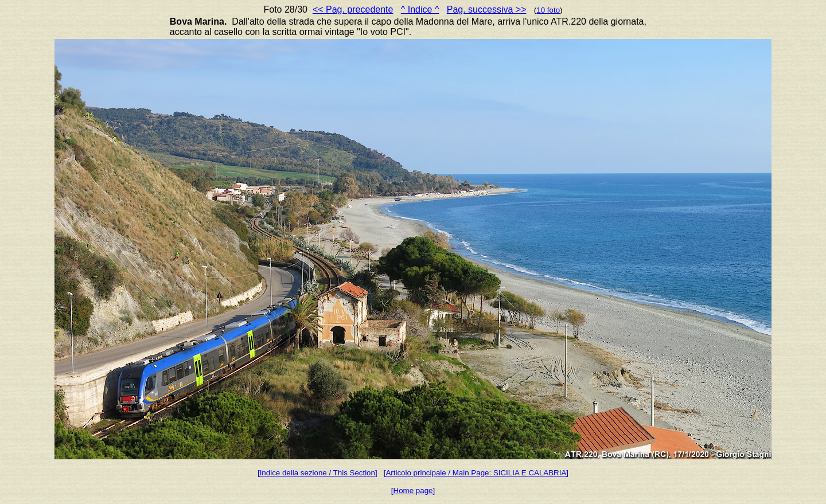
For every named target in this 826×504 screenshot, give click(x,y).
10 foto (548, 10)
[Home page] (413, 491)
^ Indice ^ (420, 9)
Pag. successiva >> (487, 9)
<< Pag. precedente (353, 9)
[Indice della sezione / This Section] (317, 473)
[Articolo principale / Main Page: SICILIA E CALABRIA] (476, 473)
